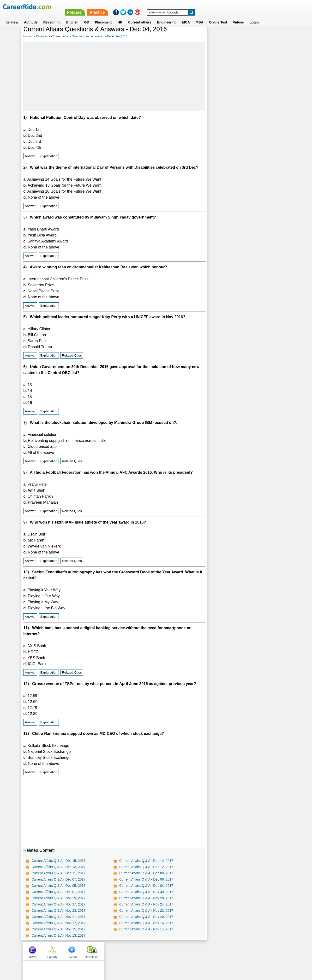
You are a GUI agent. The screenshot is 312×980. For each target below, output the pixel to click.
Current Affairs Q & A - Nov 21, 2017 (58, 917)
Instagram (209, 951)
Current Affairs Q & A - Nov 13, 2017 (58, 935)
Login (254, 17)
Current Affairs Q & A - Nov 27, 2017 (58, 904)
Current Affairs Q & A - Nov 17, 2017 (58, 923)
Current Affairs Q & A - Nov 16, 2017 (146, 923)
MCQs (217, 37)
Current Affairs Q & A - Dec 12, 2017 (146, 867)
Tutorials (257, 37)
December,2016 (117, 36)
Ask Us (174, 951)
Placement (103, 17)
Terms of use (154, 951)
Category (42, 36)
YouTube (190, 951)
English (72, 17)
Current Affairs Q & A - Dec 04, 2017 (146, 886)
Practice (211, 7)
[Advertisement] (114, 76)
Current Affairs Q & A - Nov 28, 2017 (146, 898)
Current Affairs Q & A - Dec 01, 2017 (58, 892)
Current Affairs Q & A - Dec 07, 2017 (58, 879)
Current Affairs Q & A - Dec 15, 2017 (58, 861)
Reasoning (52, 17)
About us (112, 951)
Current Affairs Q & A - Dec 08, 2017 (146, 873)
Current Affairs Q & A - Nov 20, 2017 (146, 917)
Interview (11, 17)
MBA (199, 17)
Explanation (49, 156)
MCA (186, 17)
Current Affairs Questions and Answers (77, 36)
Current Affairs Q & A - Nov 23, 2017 (58, 911)
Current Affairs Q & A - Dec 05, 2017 (58, 886)
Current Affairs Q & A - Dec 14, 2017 (146, 861)
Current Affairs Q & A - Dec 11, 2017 (58, 873)
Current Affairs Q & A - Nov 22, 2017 (146, 911)
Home (27, 36)
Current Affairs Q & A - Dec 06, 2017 (146, 879)
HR (120, 17)
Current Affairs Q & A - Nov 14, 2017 (146, 929)
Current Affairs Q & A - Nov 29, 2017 (58, 898)
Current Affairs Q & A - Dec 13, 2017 (58, 867)
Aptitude (31, 17)
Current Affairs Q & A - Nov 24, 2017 (146, 904)
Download (276, 37)
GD (87, 17)
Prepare (188, 7)
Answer (30, 156)
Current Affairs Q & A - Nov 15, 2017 (58, 929)
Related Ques (72, 355)
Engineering (167, 17)
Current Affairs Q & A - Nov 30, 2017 (146, 892)
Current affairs (140, 17)
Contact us (132, 951)
